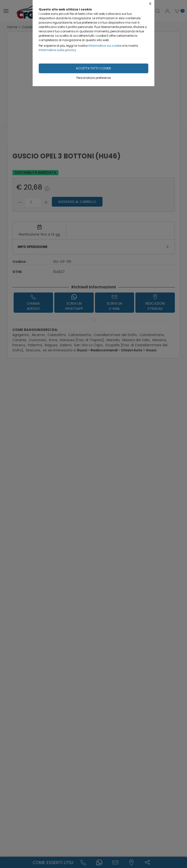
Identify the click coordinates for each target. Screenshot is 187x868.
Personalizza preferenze (94, 78)
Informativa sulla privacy (57, 50)
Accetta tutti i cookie (93, 68)
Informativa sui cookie (105, 46)
